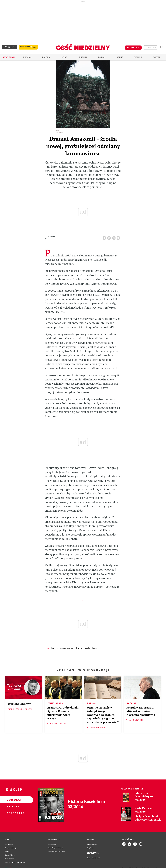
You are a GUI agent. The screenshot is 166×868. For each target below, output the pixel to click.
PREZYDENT (75, 648)
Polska (46, 57)
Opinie (120, 57)
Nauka (101, 57)
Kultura (83, 57)
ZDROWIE (94, 648)
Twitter (110, 237)
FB (105, 237)
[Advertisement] (83, 22)
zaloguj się (150, 48)
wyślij (119, 237)
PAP (69, 648)
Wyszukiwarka (162, 47)
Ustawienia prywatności (56, 851)
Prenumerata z (25, 47)
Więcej (157, 57)
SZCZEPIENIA (85, 648)
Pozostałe (12, 813)
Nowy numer (9, 57)
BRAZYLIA (54, 648)
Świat (64, 57)
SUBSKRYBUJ (133, 48)
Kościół (28, 57)
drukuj (114, 237)
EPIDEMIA (62, 648)
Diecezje (138, 57)
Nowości (12, 800)
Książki (12, 806)
